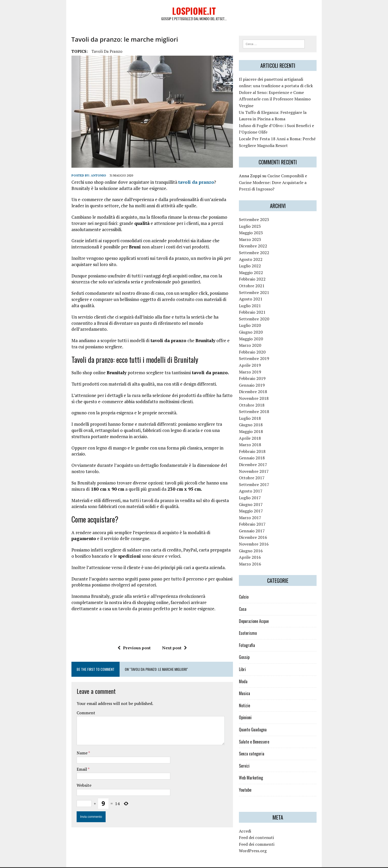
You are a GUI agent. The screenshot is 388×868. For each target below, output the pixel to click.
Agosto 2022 (262, 250)
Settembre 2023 (265, 210)
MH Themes (103, 863)
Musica (256, 684)
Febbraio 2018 (263, 442)
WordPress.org (264, 841)
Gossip (255, 648)
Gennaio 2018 (263, 448)
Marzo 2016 (261, 555)
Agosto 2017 (262, 482)
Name (52, 719)
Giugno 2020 (262, 323)
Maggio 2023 (262, 223)
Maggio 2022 (262, 263)
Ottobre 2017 (263, 468)
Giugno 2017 (262, 495)
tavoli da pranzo (77, 53)
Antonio (68, 178)
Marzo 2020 (261, 336)
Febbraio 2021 (263, 303)
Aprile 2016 (261, 548)
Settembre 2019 (265, 349)
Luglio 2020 (261, 316)
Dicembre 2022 (264, 237)
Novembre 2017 (265, 462)
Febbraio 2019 (263, 369)
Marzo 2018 (261, 435)
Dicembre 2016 (264, 528)
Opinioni (256, 708)
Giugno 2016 (262, 541)
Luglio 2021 (261, 296)
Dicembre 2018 (264, 382)
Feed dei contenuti (268, 828)
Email (52, 735)
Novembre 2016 (265, 535)
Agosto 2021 (262, 290)
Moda (254, 672)
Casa (254, 600)
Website (54, 751)
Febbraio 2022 (263, 270)
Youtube (256, 781)
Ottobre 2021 (263, 276)
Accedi (256, 821)
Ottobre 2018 (263, 395)
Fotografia (258, 636)
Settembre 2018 (265, 402)
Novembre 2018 (265, 389)
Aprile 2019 (261, 356)
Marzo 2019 (261, 363)
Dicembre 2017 (264, 455)
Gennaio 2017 (263, 521)
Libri (254, 660)
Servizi (255, 756)
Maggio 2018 (262, 422)
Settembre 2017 (265, 475)
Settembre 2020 (265, 310)
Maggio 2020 (262, 329)
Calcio (255, 587)
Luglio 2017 (261, 488)
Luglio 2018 (261, 409)
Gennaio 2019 (263, 376)
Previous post (124, 614)
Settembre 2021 (265, 283)
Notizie (256, 696)
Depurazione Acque (265, 612)
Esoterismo (259, 624)
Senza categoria (263, 744)
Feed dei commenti (268, 835)
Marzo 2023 (261, 230)
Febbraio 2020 (263, 343)
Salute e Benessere (265, 732)
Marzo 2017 (261, 508)
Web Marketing (262, 768)
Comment (56, 679)
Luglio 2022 (261, 256)
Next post (164, 614)
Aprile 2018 (261, 429)
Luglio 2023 (261, 217)
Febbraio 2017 (263, 515)
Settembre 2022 (265, 243)
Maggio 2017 (262, 502)
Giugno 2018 (262, 415)
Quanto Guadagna (264, 720)
